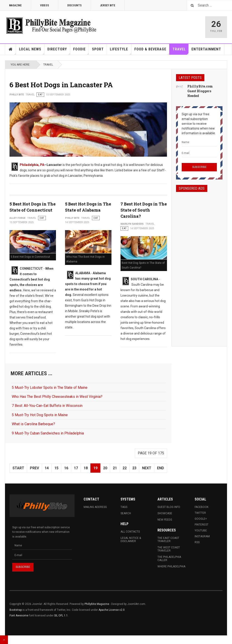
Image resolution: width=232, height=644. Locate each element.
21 (115, 468)
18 (86, 468)
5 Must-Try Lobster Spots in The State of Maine (50, 388)
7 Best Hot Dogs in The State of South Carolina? (144, 210)
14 (47, 468)
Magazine (15, 5)
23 (134, 468)
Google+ (201, 519)
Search (126, 513)
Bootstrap (16, 610)
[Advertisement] (199, 265)
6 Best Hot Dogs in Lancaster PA (61, 85)
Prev (34, 468)
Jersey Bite (108, 5)
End (161, 468)
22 (125, 468)
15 (56, 468)
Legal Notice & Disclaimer (131, 540)
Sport (98, 49)
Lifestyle (121, 51)
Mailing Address (95, 507)
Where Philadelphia (171, 566)
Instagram (202, 536)
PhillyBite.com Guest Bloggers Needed (200, 91)
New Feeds (165, 520)
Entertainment (206, 49)
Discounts (74, 5)
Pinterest (202, 525)
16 (66, 468)
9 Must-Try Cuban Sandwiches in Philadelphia (48, 433)
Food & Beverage (152, 51)
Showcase (165, 513)
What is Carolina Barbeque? (33, 424)
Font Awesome (19, 616)
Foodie (81, 51)
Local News (32, 51)
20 (105, 468)
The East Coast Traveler (168, 540)
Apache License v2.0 (112, 610)
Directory (59, 51)
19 (95, 468)
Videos (45, 5)
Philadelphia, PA (32, 165)
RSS (197, 542)
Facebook (202, 507)
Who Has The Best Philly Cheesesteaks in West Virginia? (57, 397)
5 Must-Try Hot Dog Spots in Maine (40, 415)
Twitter (200, 513)
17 (76, 468)
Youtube (201, 531)
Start (18, 468)
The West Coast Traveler (169, 549)
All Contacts (130, 532)
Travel (181, 51)
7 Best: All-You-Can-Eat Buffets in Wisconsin (47, 406)
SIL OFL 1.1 (61, 616)
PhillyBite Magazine (97, 604)
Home (11, 49)
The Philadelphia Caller (169, 559)
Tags (124, 507)
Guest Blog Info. (169, 507)
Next (147, 468)
